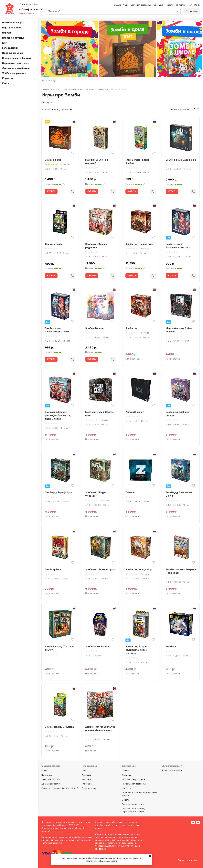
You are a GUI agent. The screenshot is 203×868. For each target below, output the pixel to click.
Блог (84, 771)
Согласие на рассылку (133, 804)
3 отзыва (64, 164)
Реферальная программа (134, 784)
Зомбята (171, 646)
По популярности (62, 110)
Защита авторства (51, 779)
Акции (126, 5)
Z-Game (130, 492)
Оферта (126, 800)
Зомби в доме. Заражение (181, 160)
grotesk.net (194, 860)
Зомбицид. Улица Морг (139, 569)
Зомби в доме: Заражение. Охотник (178, 246)
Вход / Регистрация (172, 771)
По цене (45, 109)
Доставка (158, 5)
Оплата (125, 771)
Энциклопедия (89, 788)
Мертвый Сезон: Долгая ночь (99, 414)
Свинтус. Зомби (54, 244)
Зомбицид (132, 328)
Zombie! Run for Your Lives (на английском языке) (100, 728)
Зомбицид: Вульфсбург (59, 492)
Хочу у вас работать (52, 784)
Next (54, 81)
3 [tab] (51, 81)
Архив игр (87, 775)
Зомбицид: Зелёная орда (100, 569)
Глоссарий (87, 784)
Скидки (117, 5)
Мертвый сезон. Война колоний (179, 330)
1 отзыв (104, 420)
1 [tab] (47, 81)
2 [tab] (49, 81)
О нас (44, 771)
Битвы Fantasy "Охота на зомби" (60, 648)
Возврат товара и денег (134, 779)
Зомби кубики (53, 569)
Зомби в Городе (94, 328)
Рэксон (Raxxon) (135, 412)
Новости (169, 5)
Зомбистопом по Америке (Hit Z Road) (181, 571)
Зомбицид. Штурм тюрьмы (96, 494)
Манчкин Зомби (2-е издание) (97, 161)
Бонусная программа (141, 5)
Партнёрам (47, 775)
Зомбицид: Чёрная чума (139, 244)
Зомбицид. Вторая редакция (96, 246)
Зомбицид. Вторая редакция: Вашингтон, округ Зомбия (58, 415)
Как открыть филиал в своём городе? (60, 788)
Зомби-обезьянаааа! (97, 646)
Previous (43, 81)
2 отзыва (145, 249)
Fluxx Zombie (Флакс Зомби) (137, 161)
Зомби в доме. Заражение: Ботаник (57, 330)
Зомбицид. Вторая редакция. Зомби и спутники (136, 650)
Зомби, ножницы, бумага (59, 727)
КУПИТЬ (51, 191)
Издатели (86, 779)
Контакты (180, 5)
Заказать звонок (26, 13)
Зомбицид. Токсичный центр (179, 494)
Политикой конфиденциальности (101, 861)
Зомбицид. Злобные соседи (177, 414)
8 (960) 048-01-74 (31, 10)
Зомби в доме (53, 160)
